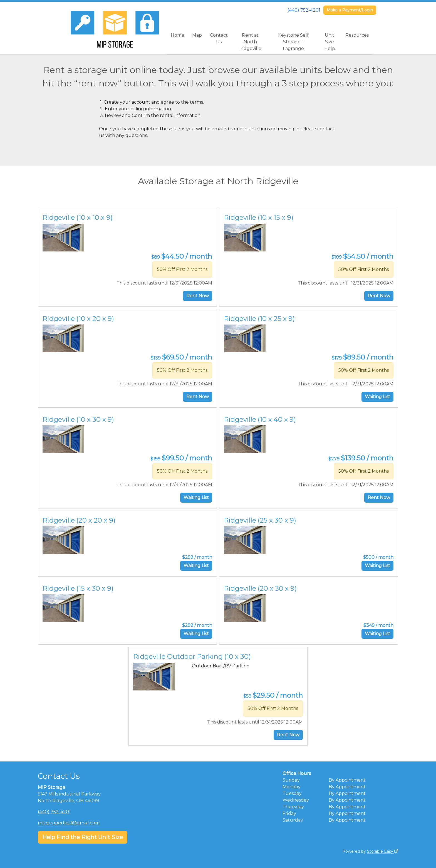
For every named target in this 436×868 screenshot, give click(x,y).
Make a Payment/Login (350, 10)
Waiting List (377, 397)
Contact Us (219, 38)
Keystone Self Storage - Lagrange (293, 42)
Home (178, 35)
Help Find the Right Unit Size (83, 837)
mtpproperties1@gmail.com (69, 823)
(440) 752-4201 (304, 10)
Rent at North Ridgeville (250, 42)
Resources (357, 35)
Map (197, 35)
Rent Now (198, 296)
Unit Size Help (330, 42)
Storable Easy (383, 851)
